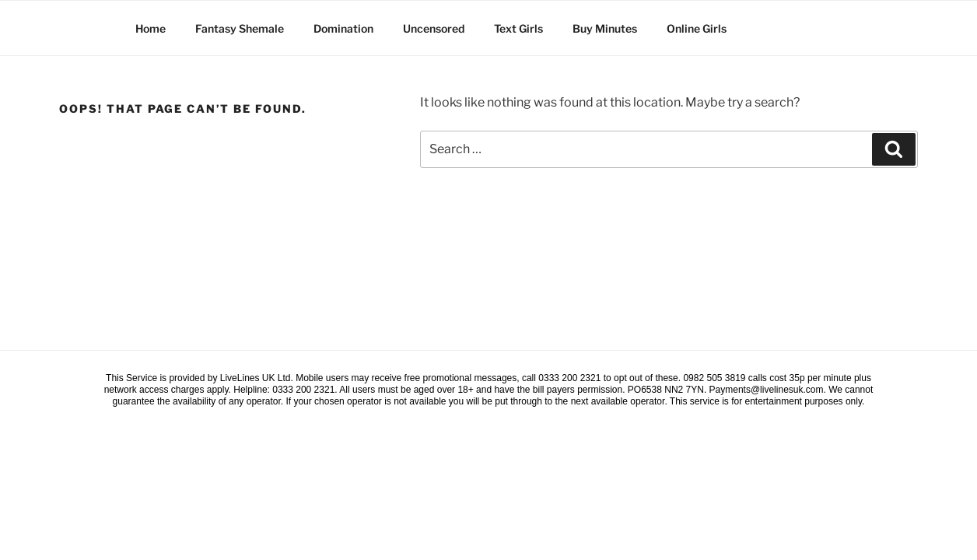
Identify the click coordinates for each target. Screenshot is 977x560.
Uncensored (434, 28)
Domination (343, 28)
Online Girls (697, 28)
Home (151, 28)
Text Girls (518, 28)
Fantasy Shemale (240, 28)
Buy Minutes (605, 28)
